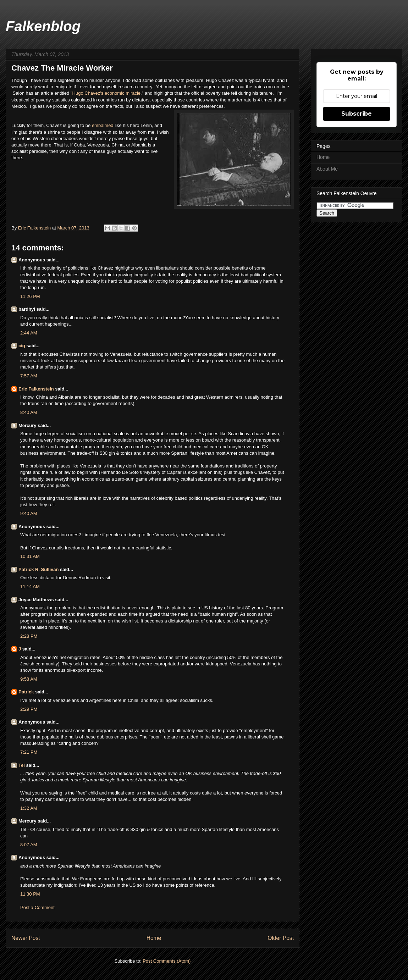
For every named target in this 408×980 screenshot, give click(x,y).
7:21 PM (29, 752)
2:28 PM (29, 636)
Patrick (26, 692)
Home (154, 938)
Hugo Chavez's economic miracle (107, 93)
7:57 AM (29, 376)
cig (22, 346)
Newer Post (26, 938)
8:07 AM (29, 845)
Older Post (281, 938)
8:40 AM (29, 412)
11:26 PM (30, 296)
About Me (327, 169)
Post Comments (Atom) (167, 961)
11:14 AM (30, 586)
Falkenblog (43, 26)
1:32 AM (29, 808)
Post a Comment (37, 907)
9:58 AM (29, 679)
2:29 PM (29, 709)
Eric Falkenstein (36, 389)
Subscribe (357, 114)
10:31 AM (30, 556)
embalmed (103, 125)
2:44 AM (29, 333)
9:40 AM (29, 513)
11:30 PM (30, 894)
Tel (22, 765)
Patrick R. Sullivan (38, 569)
